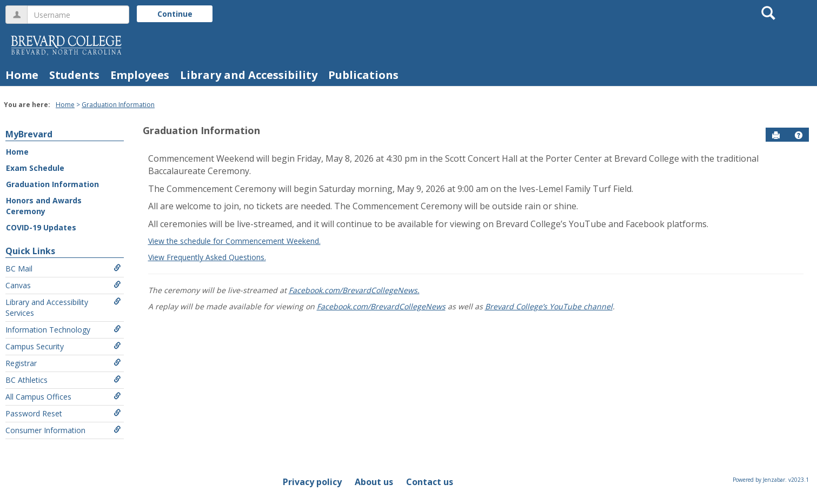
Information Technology (63, 330)
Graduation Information (118, 105)
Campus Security (63, 346)
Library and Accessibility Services (63, 307)
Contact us (430, 482)
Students (74, 75)
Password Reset (63, 413)
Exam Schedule (35, 168)
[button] (799, 135)
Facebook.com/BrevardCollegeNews (381, 306)
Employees (140, 75)
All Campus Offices (63, 397)
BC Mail (63, 268)
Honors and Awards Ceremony (44, 206)
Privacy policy (312, 482)
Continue (175, 14)
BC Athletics (63, 380)
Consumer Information (63, 430)
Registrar (63, 363)
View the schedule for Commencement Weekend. (234, 241)
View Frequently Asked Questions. (207, 257)
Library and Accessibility (249, 75)
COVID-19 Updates (41, 227)
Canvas (63, 285)
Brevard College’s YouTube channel (549, 306)
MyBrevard (29, 134)
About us (374, 482)
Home (22, 75)
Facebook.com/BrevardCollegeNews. (354, 290)
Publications (363, 75)
